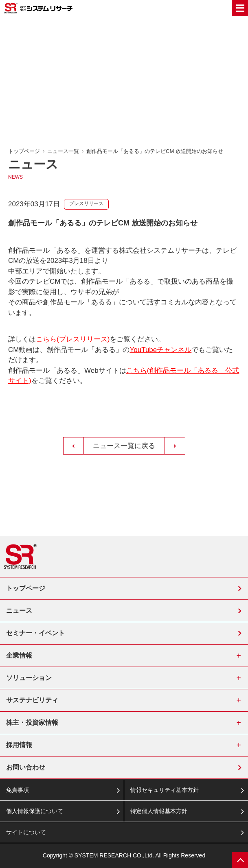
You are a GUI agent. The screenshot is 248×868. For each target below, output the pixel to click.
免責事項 (18, 790)
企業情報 (19, 655)
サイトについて (26, 832)
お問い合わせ (26, 767)
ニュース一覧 (63, 151)
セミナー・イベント (35, 633)
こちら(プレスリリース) (73, 339)
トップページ (24, 151)
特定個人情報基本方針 (159, 811)
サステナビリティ (32, 700)
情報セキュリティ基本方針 (165, 790)
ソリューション (29, 678)
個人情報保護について (35, 811)
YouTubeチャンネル (160, 350)
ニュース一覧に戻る (124, 446)
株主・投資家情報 (32, 723)
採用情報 (19, 745)
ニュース (19, 611)
